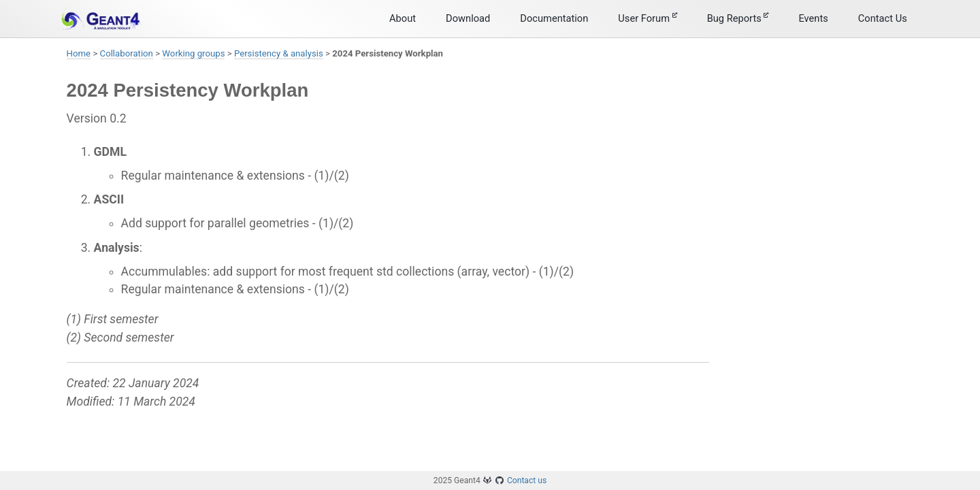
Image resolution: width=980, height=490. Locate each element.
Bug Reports (738, 18)
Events (813, 18)
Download (468, 18)
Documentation (554, 18)
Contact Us (883, 18)
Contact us (527, 480)
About (403, 18)
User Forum (647, 18)
